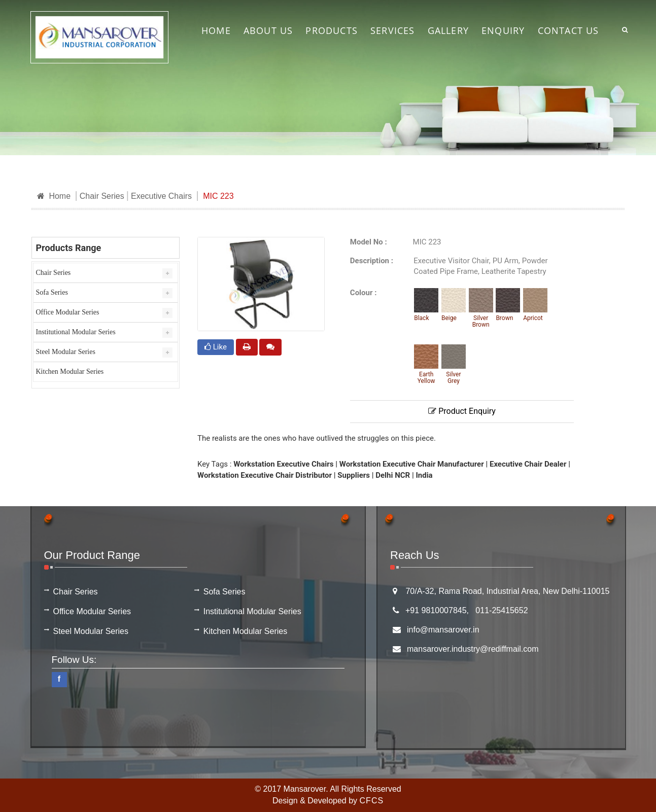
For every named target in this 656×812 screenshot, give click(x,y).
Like (216, 347)
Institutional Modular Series (76, 332)
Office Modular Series (68, 312)
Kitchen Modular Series (70, 372)
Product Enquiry (462, 411)
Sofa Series (52, 292)
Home (54, 196)
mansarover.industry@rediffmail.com (473, 649)
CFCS (372, 801)
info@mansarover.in (443, 630)
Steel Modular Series (66, 352)
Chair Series (102, 196)
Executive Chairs (161, 196)
